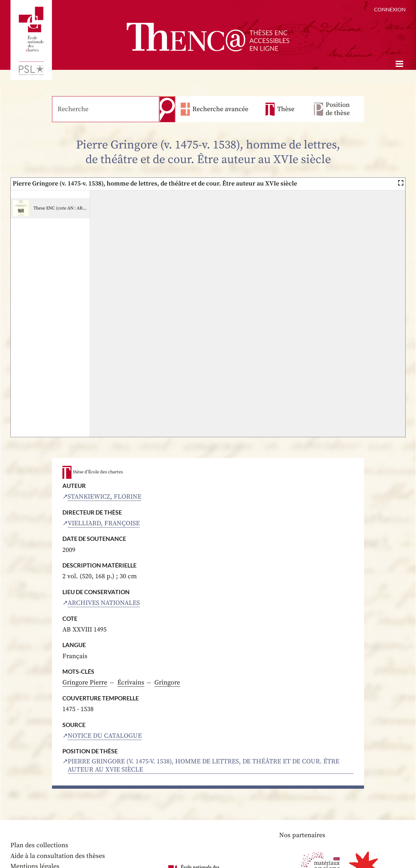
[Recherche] (106, 109)
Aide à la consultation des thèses (58, 856)
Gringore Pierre (85, 683)
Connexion (390, 9)
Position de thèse (338, 109)
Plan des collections (39, 845)
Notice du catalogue (105, 736)
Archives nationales (104, 603)
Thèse (286, 109)
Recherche (167, 109)
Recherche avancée (220, 109)
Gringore (167, 683)
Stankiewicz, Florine (104, 497)
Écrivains (131, 683)
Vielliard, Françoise (104, 523)
